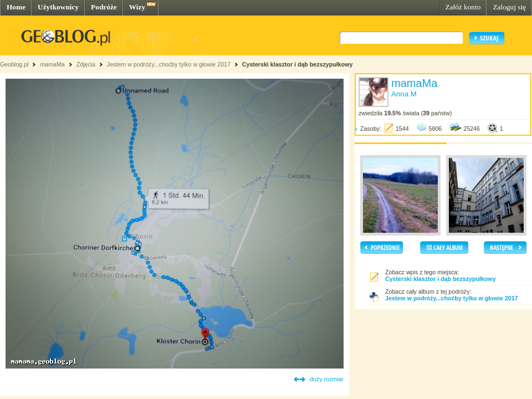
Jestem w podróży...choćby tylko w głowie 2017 (169, 64)
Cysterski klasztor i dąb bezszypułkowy (298, 64)
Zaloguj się (509, 7)
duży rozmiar (327, 379)
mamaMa (52, 64)
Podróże (104, 7)
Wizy (137, 7)
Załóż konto (463, 7)
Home (16, 7)
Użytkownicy (58, 7)
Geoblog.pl (14, 64)
